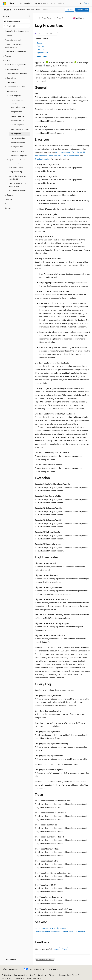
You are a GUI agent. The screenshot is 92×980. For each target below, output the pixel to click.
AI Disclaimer (7, 975)
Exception (40, 49)
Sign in (87, 3)
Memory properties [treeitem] (18, 138)
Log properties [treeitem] (16, 133)
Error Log (40, 46)
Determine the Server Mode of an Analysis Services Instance (60, 932)
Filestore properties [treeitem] (18, 120)
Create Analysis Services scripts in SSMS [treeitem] (17, 185)
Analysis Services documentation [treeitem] (17, 31)
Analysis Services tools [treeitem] (13, 40)
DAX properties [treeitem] (16, 112)
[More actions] (88, 18)
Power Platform (47, 18)
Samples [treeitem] (8, 208)
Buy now (70, 10)
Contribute (42, 975)
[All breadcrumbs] (37, 18)
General (40, 43)
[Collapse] (29, 16)
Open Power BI (82, 10)
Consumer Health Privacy (68, 975)
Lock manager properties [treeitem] (20, 129)
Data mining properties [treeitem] (19, 107)
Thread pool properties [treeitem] (19, 155)
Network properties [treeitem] (18, 142)
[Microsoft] (4, 3)
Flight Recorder (42, 52)
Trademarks (18, 978)
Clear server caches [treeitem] (16, 167)
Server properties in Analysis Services (50, 928)
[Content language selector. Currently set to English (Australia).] (11, 969)
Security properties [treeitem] (17, 151)
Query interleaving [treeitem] (15, 172)
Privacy (51, 975)
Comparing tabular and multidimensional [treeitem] (13, 46)
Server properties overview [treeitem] (17, 101)
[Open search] (81, 3)
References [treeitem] (9, 204)
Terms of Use (7, 978)
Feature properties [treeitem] (17, 116)
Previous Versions (21, 975)
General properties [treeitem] (17, 125)
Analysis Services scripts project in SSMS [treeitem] (17, 177)
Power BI (60, 18)
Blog (32, 975)
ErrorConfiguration (43, 159)
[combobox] (16, 21)
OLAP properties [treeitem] (17, 147)
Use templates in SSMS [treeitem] (17, 191)
